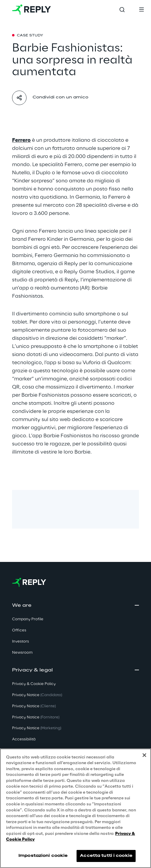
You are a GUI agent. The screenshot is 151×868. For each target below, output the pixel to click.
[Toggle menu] (141, 10)
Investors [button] (20, 642)
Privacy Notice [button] (37, 695)
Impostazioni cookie (43, 856)
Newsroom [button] (22, 653)
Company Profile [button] (28, 619)
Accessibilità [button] (24, 739)
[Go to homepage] (31, 10)
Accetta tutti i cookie (106, 856)
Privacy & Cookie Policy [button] (34, 684)
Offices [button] (19, 630)
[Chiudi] (144, 755)
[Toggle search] (122, 10)
